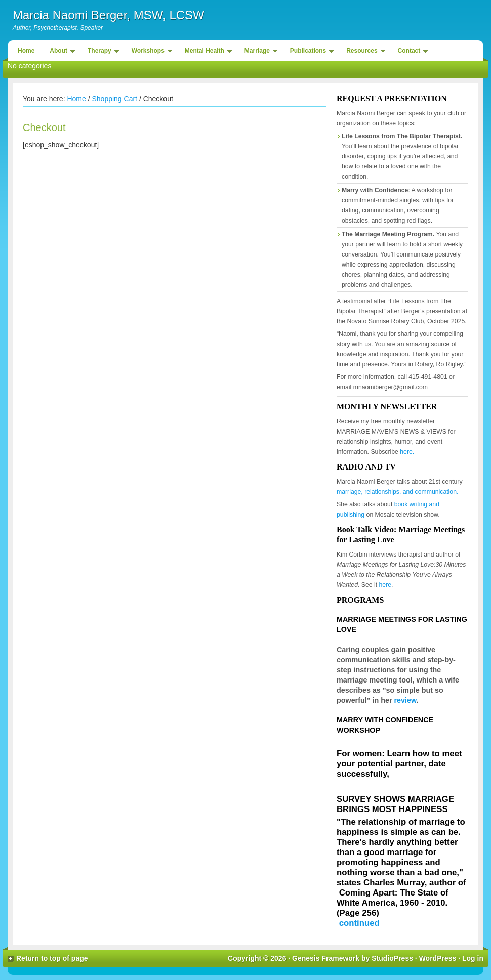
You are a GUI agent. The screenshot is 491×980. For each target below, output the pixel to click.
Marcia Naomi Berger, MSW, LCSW (109, 15)
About (60, 52)
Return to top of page (52, 958)
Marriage (258, 52)
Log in (473, 958)
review (405, 700)
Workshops (149, 52)
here (385, 585)
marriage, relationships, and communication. (397, 492)
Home (26, 51)
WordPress (438, 958)
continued (359, 923)
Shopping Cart (114, 99)
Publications (309, 52)
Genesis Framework (326, 958)
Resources (363, 52)
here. (407, 452)
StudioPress (392, 958)
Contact (411, 52)
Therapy (101, 52)
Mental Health (206, 52)
